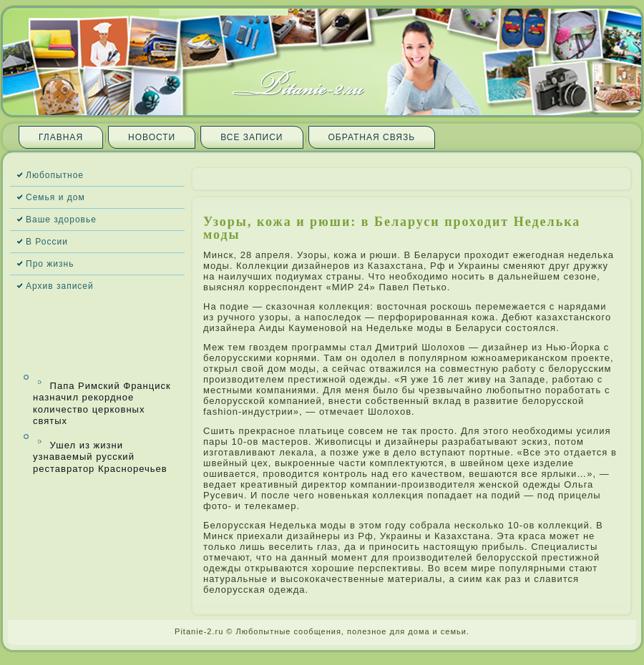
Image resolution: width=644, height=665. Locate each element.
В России (47, 242)
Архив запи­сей (60, 286)
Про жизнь (50, 264)
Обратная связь (372, 137)
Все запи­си (252, 137)
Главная (61, 137)
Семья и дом (55, 197)
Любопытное (55, 175)
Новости (152, 137)
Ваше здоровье (61, 220)
